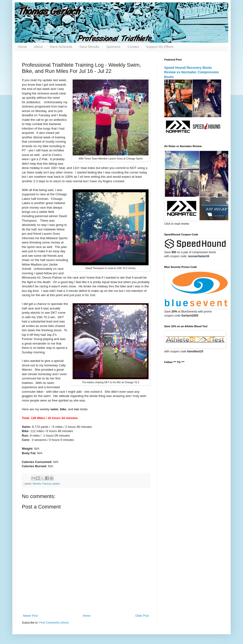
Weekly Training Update (46, 484)
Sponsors (113, 47)
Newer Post (30, 616)
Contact (133, 47)
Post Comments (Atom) (54, 623)
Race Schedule (61, 47)
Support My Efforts (160, 47)
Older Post (142, 616)
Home (22, 47)
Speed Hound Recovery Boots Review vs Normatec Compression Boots (192, 72)
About (38, 47)
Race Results (89, 47)
